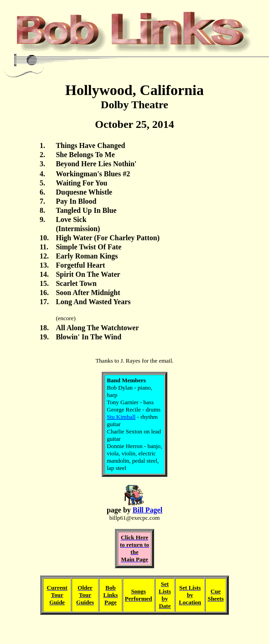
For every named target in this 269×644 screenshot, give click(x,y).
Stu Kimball (121, 417)
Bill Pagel (147, 510)
